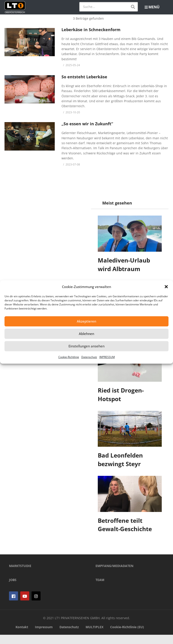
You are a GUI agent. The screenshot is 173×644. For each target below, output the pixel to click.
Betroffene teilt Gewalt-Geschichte (125, 525)
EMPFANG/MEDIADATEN (114, 575)
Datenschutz (89, 357)
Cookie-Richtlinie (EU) (127, 636)
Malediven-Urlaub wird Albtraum (124, 265)
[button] (166, 287)
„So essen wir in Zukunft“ (87, 124)
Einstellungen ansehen (86, 346)
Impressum (44, 636)
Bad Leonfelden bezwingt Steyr (120, 460)
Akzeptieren (86, 321)
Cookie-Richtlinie (69, 357)
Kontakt (22, 636)
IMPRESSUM (107, 357)
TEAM (100, 589)
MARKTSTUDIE (20, 575)
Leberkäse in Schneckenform (91, 30)
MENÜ (152, 7)
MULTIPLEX (94, 636)
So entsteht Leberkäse (84, 77)
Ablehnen (86, 334)
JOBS (13, 589)
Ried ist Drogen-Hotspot (121, 395)
